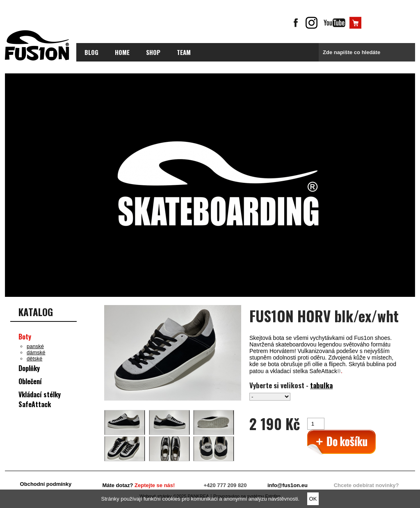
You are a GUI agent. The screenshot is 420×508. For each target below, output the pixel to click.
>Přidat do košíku (341, 443)
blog (91, 52)
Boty (25, 337)
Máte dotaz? (138, 485)
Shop (153, 52)
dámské (36, 352)
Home (122, 52)
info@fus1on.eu (288, 485)
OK (313, 499)
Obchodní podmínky (46, 484)
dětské (34, 359)
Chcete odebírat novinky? (366, 485)
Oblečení (30, 381)
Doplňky (29, 368)
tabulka (321, 385)
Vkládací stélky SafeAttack (40, 399)
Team (184, 52)
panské (35, 346)
